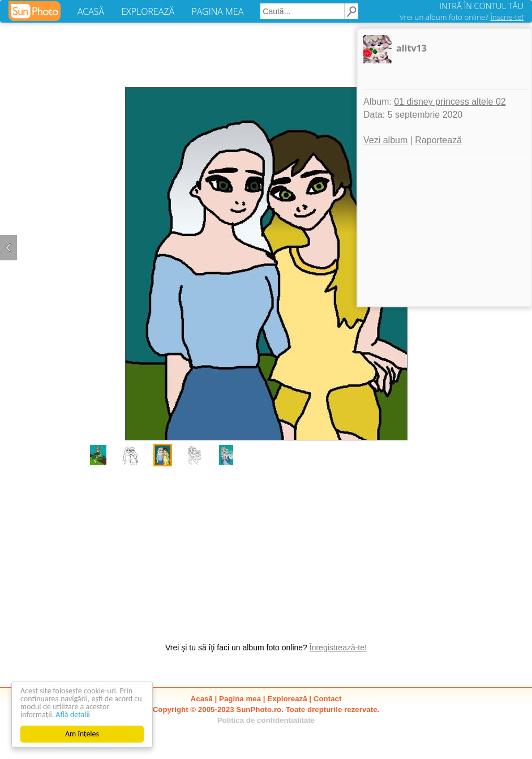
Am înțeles (82, 734)
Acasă (202, 699)
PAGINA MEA (217, 11)
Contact (328, 699)
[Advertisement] (266, 548)
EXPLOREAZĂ (148, 11)
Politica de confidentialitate (266, 720)
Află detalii (73, 715)
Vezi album (385, 140)
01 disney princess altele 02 (450, 102)
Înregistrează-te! (338, 647)
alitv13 (411, 48)
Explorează (287, 699)
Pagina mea (240, 699)
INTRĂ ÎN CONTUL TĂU (481, 6)
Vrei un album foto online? (462, 17)
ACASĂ (91, 11)
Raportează (438, 140)
